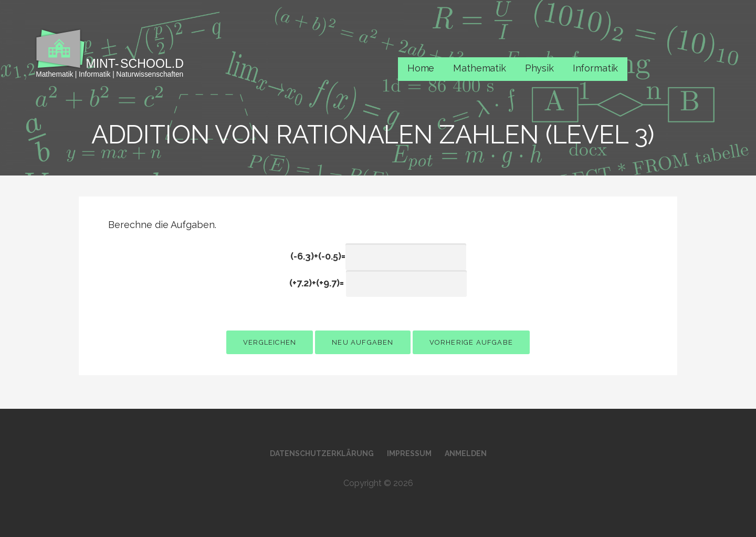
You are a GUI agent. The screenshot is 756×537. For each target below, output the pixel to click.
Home (421, 68)
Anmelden (466, 453)
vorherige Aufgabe (471, 342)
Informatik (595, 68)
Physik (539, 68)
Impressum (409, 453)
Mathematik (479, 68)
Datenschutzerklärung (322, 453)
